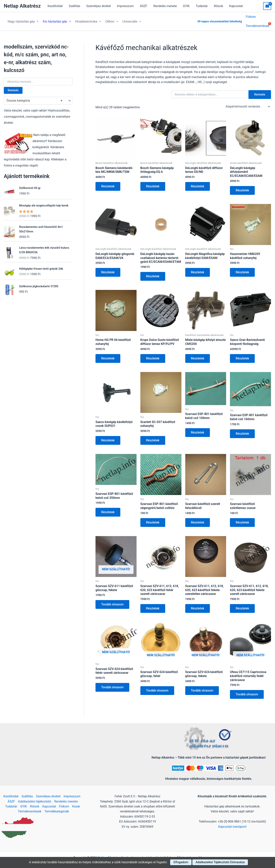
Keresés (13, 87)
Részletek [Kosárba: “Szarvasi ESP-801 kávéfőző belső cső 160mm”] (242, 431)
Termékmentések (30, 809)
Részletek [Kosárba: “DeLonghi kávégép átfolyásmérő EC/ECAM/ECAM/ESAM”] (242, 187)
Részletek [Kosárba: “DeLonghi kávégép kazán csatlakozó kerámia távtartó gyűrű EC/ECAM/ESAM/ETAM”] (153, 273)
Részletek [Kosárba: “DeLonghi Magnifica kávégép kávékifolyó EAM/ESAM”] (198, 269)
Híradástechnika (88, 20)
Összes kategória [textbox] (34, 98)
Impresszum (125, 6)
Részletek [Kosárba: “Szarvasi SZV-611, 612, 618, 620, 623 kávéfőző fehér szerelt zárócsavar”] (153, 605)
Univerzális (132, 20)
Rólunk (219, 6)
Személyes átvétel (99, 6)
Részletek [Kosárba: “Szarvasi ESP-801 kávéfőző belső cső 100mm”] (198, 429)
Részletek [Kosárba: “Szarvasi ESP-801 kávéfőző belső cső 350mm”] (108, 509)
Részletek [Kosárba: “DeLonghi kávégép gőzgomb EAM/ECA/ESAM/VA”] (108, 269)
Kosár (76, 803)
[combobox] (38, 98)
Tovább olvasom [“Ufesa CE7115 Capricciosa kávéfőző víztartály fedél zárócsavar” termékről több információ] (247, 691)
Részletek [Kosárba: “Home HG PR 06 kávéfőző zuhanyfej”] (108, 355)
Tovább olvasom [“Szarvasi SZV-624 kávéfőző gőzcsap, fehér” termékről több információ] (157, 687)
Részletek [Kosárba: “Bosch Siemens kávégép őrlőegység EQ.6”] (153, 183)
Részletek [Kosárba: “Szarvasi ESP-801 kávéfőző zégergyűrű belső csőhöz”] (153, 519)
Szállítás (74, 6)
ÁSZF (144, 6)
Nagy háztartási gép (23, 20)
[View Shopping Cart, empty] (267, 6)
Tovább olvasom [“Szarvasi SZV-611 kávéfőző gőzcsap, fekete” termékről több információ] (112, 601)
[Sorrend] (247, 104)
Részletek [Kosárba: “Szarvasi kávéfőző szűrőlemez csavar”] (242, 519)
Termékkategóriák (57, 809)
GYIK (186, 6)
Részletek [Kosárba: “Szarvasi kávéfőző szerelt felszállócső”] (198, 519)
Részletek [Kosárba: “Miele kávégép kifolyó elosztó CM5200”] (198, 355)
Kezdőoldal (55, 6)
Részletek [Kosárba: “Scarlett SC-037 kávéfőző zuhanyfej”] (153, 437)
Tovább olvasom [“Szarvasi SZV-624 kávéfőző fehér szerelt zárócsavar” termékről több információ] (112, 684)
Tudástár (202, 6)
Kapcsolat (236, 6)
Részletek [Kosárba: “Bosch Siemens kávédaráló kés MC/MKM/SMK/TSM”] (108, 183)
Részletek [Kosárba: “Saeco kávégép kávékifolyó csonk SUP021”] (108, 437)
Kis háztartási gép (57, 20)
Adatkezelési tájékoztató (35, 798)
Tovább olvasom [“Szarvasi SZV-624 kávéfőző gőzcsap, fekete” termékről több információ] (202, 687)
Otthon (112, 20)
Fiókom (251, 17)
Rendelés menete (165, 6)
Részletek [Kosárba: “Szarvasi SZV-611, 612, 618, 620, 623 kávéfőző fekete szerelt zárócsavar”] (242, 605)
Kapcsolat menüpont (232, 824)
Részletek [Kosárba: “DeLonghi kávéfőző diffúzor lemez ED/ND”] (198, 183)
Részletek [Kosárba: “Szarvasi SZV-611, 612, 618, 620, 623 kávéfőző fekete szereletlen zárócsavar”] (198, 605)
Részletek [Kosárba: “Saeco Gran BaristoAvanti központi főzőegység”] (242, 355)
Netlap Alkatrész (22, 6)
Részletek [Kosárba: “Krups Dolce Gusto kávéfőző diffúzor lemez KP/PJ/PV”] (153, 355)
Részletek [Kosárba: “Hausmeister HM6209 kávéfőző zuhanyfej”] (242, 269)
